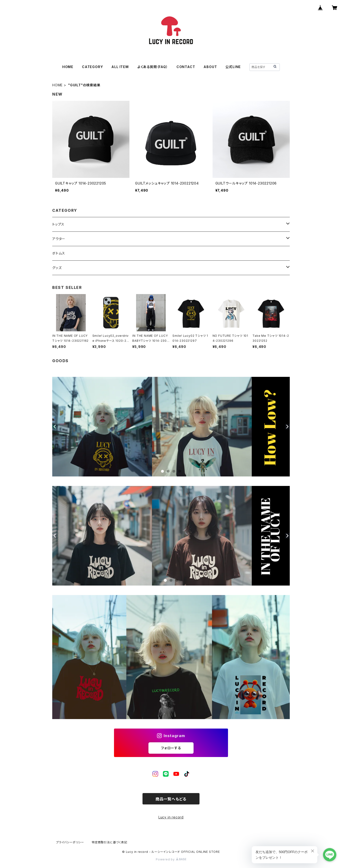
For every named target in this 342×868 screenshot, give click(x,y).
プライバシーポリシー (70, 842)
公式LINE (233, 67)
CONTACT (186, 67)
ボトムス (59, 253)
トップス (58, 224)
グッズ (57, 268)
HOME (68, 67)
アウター (59, 239)
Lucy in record (171, 817)
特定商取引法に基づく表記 (109, 842)
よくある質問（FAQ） (153, 67)
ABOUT (210, 67)
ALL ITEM (120, 67)
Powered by (171, 859)
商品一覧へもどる (171, 799)
